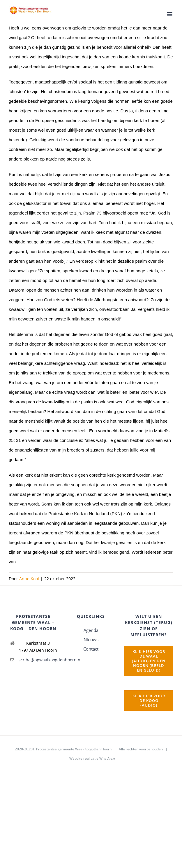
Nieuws (91, 639)
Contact (91, 649)
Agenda (91, 630)
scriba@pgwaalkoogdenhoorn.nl (38, 660)
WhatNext (107, 758)
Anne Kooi (29, 579)
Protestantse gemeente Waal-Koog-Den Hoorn (74, 749)
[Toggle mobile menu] (170, 14)
